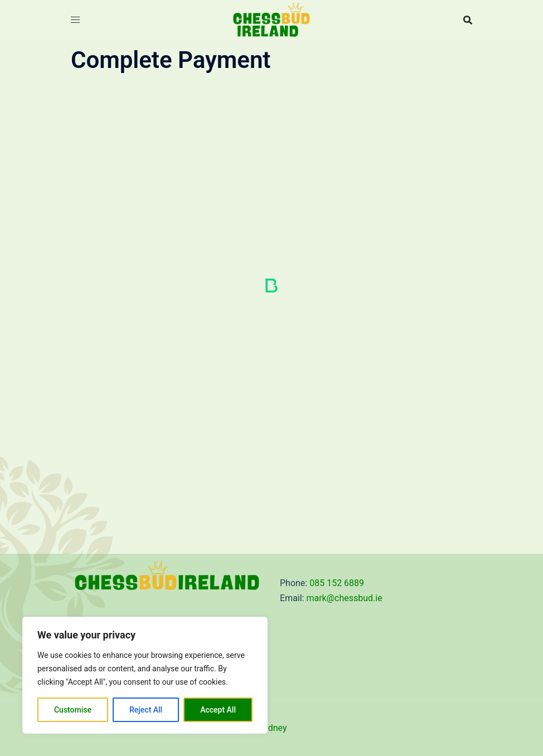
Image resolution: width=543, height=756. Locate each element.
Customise (73, 710)
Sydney (273, 728)
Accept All (218, 710)
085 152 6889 (337, 583)
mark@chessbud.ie (344, 598)
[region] (145, 675)
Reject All (146, 710)
